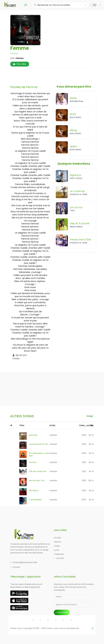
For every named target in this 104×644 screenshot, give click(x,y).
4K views (93, 471)
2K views (93, 500)
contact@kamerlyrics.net (24, 562)
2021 (84, 462)
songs (90, 416)
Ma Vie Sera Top (37, 480)
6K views (93, 435)
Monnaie (33, 435)
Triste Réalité (35, 500)
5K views (93, 453)
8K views (93, 444)
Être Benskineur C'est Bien (39, 455)
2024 (84, 500)
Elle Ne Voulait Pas (38, 471)
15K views (93, 480)
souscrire (62, 612)
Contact (15, 567)
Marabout (34, 491)
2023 (84, 480)
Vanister (14, 53)
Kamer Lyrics (53, 628)
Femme (33, 462)
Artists (57, 546)
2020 (84, 435)
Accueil (57, 538)
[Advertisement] (56, 76)
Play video (20, 64)
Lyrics (56, 550)
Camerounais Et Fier (39, 444)
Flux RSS (59, 558)
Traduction (59, 554)
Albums (57, 542)
